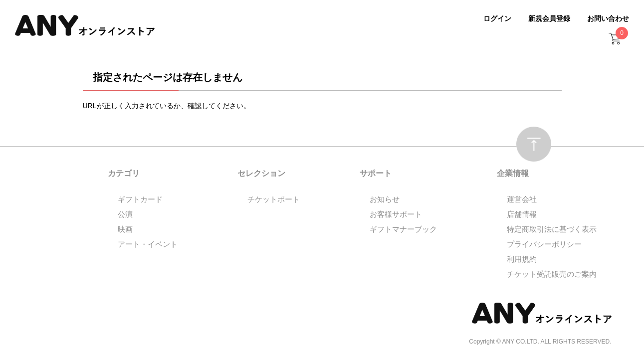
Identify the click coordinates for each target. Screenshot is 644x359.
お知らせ (385, 199)
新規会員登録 (549, 18)
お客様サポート (396, 214)
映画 (125, 229)
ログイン (497, 18)
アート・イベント (148, 244)
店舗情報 (522, 214)
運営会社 (522, 199)
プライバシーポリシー (544, 244)
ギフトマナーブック (403, 229)
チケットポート (274, 199)
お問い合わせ (608, 18)
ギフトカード (140, 199)
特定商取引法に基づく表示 (552, 229)
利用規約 (522, 259)
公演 (125, 214)
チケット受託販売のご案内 (552, 274)
